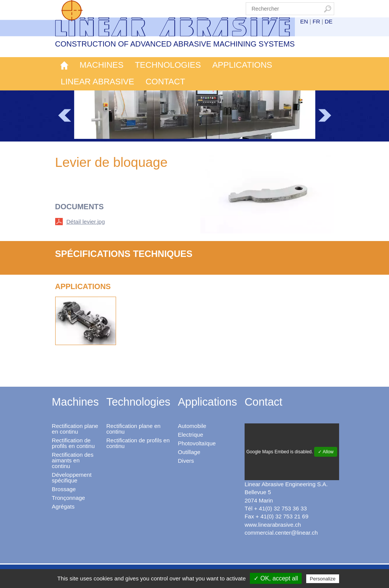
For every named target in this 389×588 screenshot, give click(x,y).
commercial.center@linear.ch (281, 533)
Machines (102, 65)
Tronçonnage (68, 498)
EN (304, 21)
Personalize (323, 579)
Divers (186, 461)
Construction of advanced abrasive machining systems (175, 44)
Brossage (64, 489)
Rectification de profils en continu (73, 443)
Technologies (168, 65)
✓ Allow (326, 452)
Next (325, 115)
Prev (65, 115)
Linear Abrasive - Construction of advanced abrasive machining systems (180, 18)
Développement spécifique (72, 478)
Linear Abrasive (98, 82)
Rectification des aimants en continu (73, 460)
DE (329, 21)
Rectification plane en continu (75, 429)
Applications (242, 65)
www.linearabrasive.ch (273, 525)
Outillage (189, 452)
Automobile (192, 426)
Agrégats (63, 506)
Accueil (65, 65)
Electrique (191, 435)
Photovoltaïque (197, 443)
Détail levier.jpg (86, 222)
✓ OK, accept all (276, 578)
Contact (165, 82)
